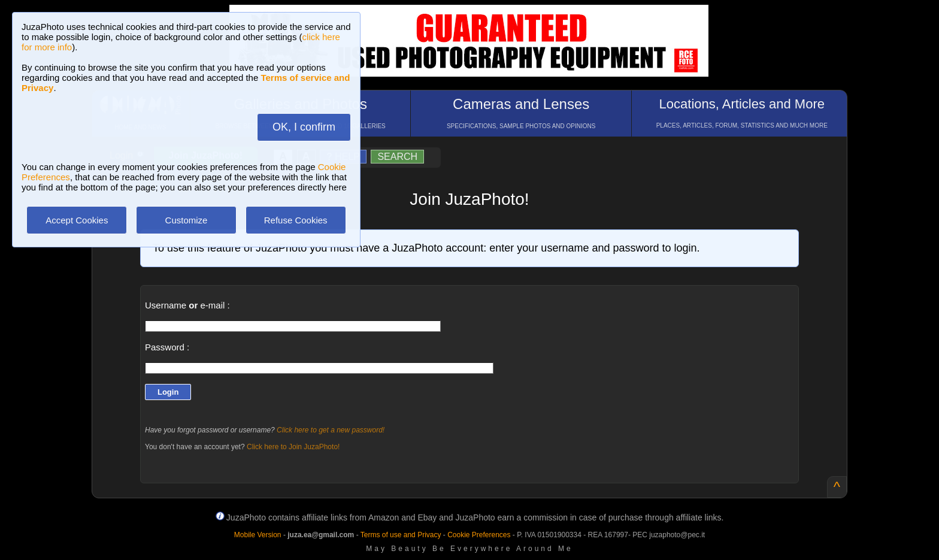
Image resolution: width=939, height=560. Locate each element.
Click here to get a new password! (331, 430)
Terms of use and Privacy (401, 535)
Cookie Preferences (479, 535)
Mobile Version (258, 535)
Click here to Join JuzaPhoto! (293, 447)
